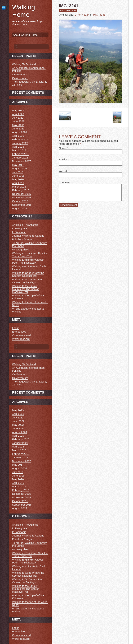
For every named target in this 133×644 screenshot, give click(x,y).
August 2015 (19, 208)
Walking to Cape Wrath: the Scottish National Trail (28, 274)
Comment (65, 182)
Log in (16, 328)
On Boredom (20, 74)
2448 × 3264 (82, 15)
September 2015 (22, 205)
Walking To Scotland (24, 64)
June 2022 (18, 121)
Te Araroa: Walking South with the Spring (30, 244)
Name (62, 148)
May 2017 (18, 165)
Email (62, 159)
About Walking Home (25, 35)
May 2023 (18, 110)
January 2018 (20, 158)
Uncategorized (21, 249)
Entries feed (19, 332)
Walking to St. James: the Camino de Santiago (27, 281)
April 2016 (18, 183)
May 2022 (18, 125)
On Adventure (20, 78)
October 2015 (20, 201)
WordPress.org (21, 339)
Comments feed (21, 335)
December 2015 (21, 194)
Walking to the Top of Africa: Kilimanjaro (28, 297)
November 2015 (21, 197)
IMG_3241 (99, 15)
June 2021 (18, 129)
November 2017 (21, 161)
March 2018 (19, 150)
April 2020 (18, 136)
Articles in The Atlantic (25, 225)
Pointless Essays (22, 239)
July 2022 (18, 118)
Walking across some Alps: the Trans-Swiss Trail (30, 255)
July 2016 (18, 172)
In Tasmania (19, 232)
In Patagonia (19, 228)
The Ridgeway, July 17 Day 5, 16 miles (30, 83)
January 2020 (20, 143)
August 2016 (19, 168)
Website (64, 171)
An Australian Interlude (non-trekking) (29, 69)
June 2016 (18, 176)
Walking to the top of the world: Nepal (30, 304)
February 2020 (21, 139)
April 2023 (18, 114)
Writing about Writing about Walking (28, 310)
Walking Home (24, 11)
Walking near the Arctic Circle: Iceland (30, 268)
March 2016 (19, 187)
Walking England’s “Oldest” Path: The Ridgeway (28, 261)
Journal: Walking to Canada (28, 236)
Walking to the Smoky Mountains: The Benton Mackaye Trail (26, 289)
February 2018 (21, 154)
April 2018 (18, 147)
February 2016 (21, 190)
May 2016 (18, 179)
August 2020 (19, 132)
